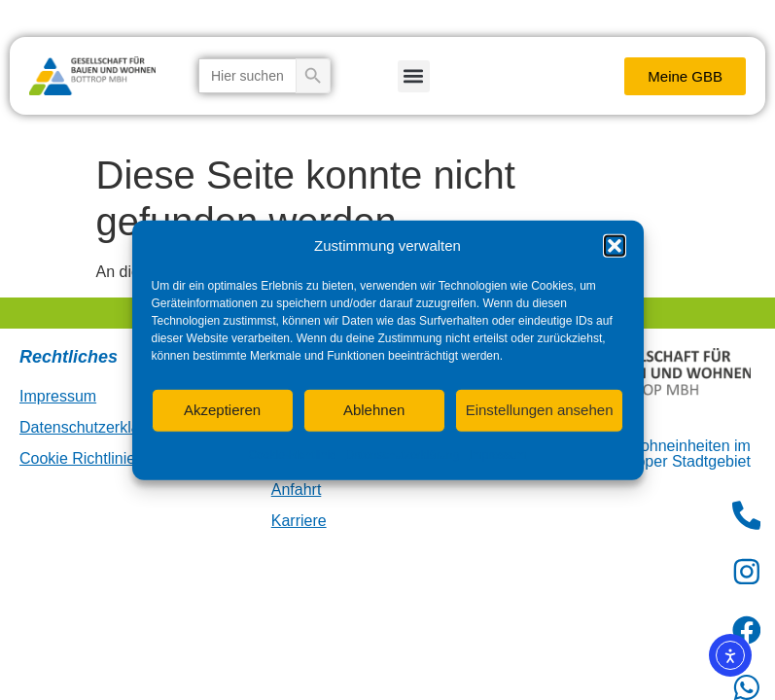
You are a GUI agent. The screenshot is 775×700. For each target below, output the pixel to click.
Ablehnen (374, 410)
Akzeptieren (222, 410)
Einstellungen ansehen (540, 410)
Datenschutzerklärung (402, 454)
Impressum (497, 454)
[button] (615, 246)
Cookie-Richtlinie (292, 454)
